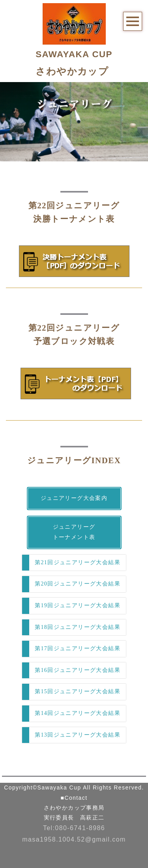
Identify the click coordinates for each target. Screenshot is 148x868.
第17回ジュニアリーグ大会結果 (78, 648)
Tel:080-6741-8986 (74, 828)
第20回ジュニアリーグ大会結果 (78, 584)
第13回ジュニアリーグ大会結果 (78, 735)
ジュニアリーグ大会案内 (74, 498)
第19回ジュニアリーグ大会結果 (78, 605)
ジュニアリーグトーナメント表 (74, 532)
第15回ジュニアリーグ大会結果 (78, 691)
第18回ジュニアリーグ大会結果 (78, 627)
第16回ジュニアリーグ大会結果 (78, 670)
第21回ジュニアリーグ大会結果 (78, 562)
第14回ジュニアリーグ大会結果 (78, 713)
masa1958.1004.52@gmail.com (74, 839)
